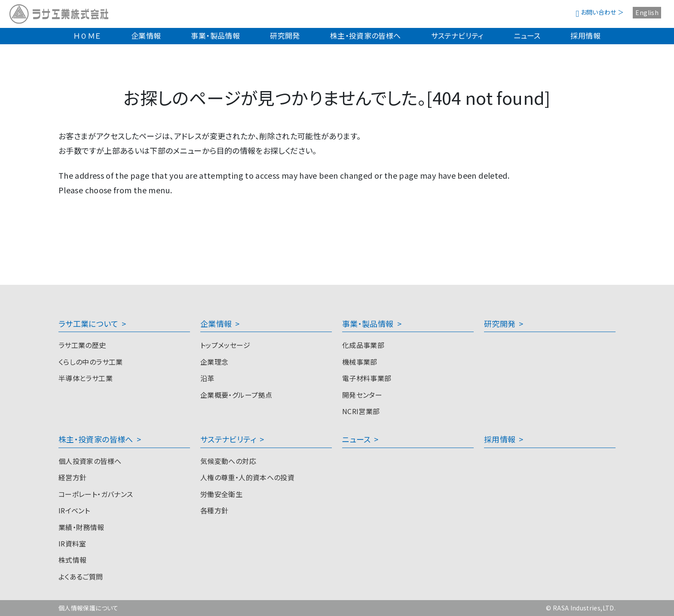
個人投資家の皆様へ (90, 461)
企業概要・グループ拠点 (236, 395)
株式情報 (72, 560)
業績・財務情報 (81, 527)
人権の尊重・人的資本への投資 (247, 477)
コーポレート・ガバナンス (96, 494)
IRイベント (74, 510)
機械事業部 (360, 362)
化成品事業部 (363, 345)
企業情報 (146, 35)
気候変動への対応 (228, 461)
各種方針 (214, 510)
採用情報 (585, 35)
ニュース (527, 35)
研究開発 (285, 35)
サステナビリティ (457, 35)
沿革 (207, 378)
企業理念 (214, 362)
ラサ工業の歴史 (82, 345)
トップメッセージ (225, 345)
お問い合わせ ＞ (600, 12)
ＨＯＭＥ (87, 35)
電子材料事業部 (367, 378)
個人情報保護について (89, 608)
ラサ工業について (88, 323)
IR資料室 (72, 543)
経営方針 (72, 477)
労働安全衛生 (221, 494)
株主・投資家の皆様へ (366, 35)
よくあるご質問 (81, 576)
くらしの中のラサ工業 (91, 362)
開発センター (362, 395)
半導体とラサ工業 (86, 378)
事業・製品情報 (215, 35)
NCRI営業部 (361, 411)
